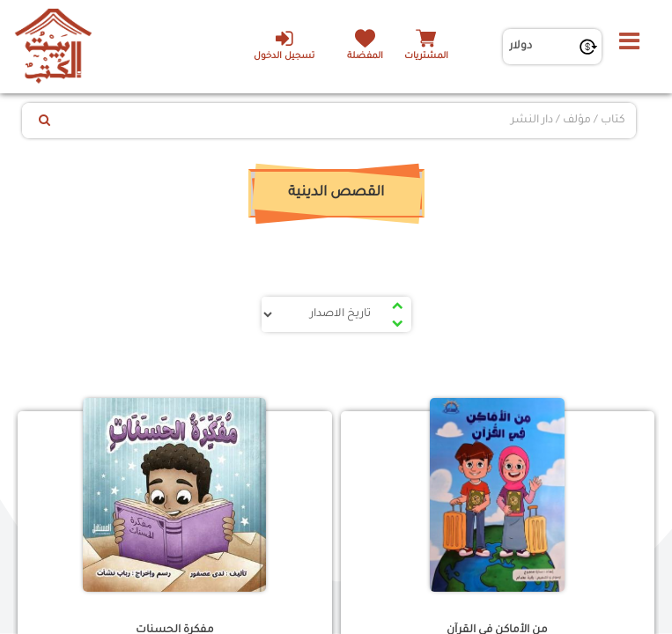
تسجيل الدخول (284, 45)
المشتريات (426, 57)
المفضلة (365, 57)
